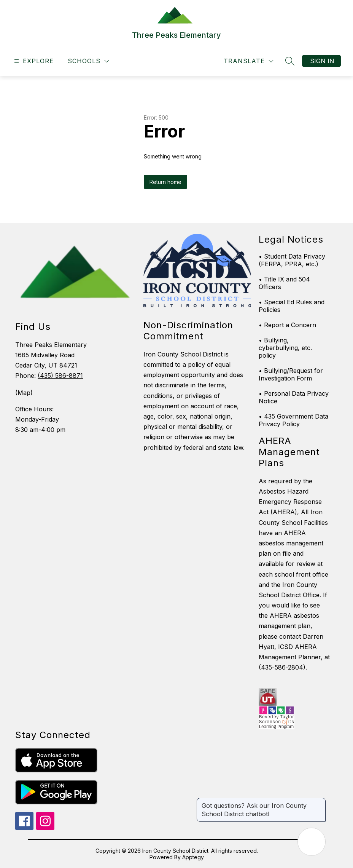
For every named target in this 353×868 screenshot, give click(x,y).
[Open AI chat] (312, 842)
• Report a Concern (287, 325)
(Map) (24, 393)
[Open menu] (33, 61)
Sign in (322, 61)
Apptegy (193, 857)
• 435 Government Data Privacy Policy (293, 420)
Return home (165, 182)
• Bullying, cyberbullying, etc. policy (285, 348)
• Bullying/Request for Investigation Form (291, 374)
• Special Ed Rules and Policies (292, 306)
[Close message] (320, 802)
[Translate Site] (249, 61)
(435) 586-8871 (60, 376)
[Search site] (290, 61)
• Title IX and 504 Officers (284, 283)
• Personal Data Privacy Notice (294, 397)
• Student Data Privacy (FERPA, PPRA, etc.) (292, 260)
